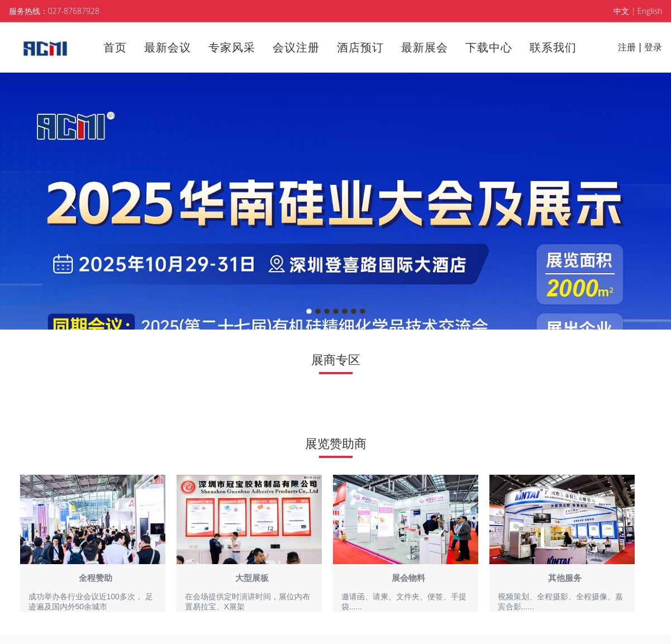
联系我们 (553, 47)
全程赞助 (96, 578)
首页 (115, 47)
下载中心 (489, 47)
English (650, 11)
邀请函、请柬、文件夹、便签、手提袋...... (404, 602)
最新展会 (425, 47)
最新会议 (168, 47)
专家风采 (232, 47)
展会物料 (408, 578)
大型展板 (252, 578)
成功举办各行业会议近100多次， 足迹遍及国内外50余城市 (91, 602)
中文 (621, 11)
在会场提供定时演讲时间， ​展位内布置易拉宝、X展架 (248, 602)
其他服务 (565, 578)
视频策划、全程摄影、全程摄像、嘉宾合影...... (560, 602)
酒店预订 (360, 47)
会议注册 (296, 47)
